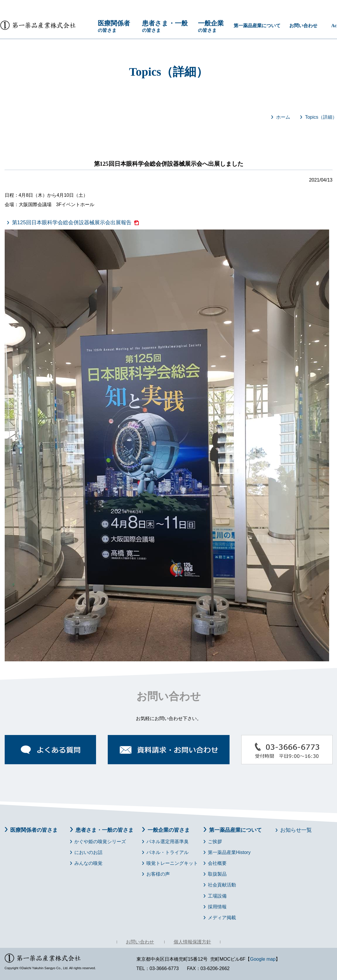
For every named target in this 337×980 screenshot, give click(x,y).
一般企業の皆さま (169, 830)
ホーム (283, 117)
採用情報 (217, 907)
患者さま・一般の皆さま (105, 830)
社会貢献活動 (222, 885)
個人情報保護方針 (192, 942)
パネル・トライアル (167, 852)
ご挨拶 (215, 842)
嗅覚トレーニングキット (172, 863)
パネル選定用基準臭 (167, 842)
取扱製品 (217, 874)
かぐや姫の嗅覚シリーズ (100, 842)
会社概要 (217, 863)
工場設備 (217, 896)
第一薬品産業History (229, 852)
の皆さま (117, 26)
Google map (263, 959)
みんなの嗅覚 (88, 863)
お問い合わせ (303, 26)
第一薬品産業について (257, 26)
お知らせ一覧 (296, 830)
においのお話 (88, 852)
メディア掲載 (222, 918)
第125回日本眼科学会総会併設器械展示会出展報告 (72, 222)
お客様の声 (158, 874)
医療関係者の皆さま (34, 830)
